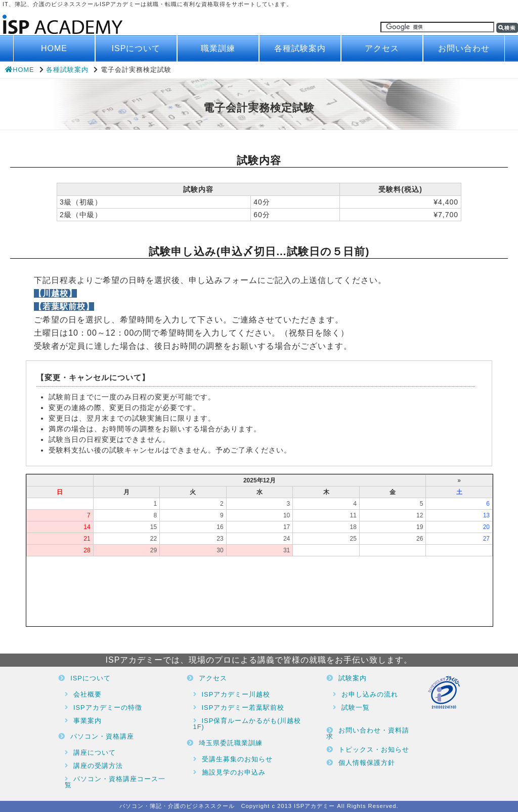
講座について (95, 753)
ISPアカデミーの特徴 (108, 707)
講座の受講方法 (98, 766)
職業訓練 (218, 48)
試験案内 (353, 678)
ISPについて (136, 48)
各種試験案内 (300, 48)
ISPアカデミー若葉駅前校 (243, 707)
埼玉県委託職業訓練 (231, 743)
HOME (54, 48)
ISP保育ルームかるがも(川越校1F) (247, 724)
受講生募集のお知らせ (237, 759)
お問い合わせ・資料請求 (368, 734)
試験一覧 (356, 707)
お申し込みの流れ (370, 694)
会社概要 (88, 694)
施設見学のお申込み (234, 772)
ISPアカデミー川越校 (236, 694)
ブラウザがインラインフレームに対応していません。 (260, 550)
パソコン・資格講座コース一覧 (115, 782)
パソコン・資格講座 (102, 736)
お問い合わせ (464, 48)
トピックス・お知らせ (374, 749)
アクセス (382, 48)
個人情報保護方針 (367, 763)
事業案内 (88, 721)
